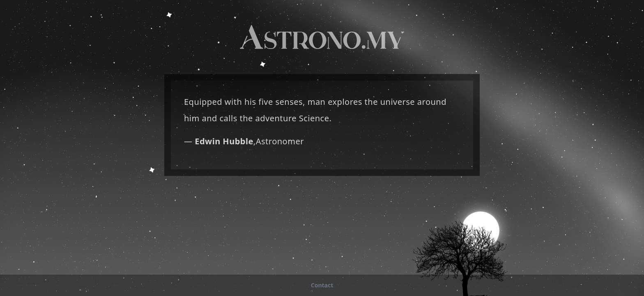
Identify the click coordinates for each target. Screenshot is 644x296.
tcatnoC (322, 285)
